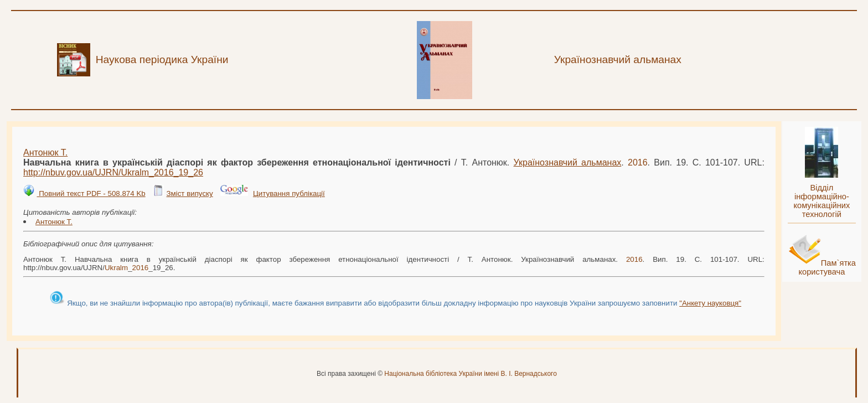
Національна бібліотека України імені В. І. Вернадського (471, 374)
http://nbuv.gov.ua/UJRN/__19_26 (113, 172)
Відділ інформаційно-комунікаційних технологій (821, 201)
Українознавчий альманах (568, 162)
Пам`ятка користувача (827, 267)
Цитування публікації (289, 193)
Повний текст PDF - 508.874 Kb (91, 193)
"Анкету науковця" (710, 303)
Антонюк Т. (45, 153)
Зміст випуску (189, 193)
